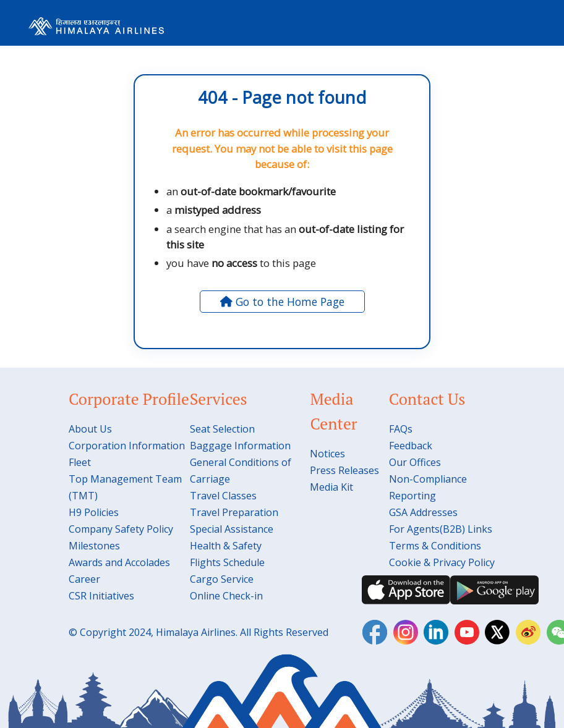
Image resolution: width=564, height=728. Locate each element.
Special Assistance (232, 529)
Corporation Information (127, 446)
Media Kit (331, 487)
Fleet (80, 462)
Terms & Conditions (435, 546)
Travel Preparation (234, 512)
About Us (90, 429)
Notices (327, 454)
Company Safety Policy (121, 529)
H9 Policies (94, 512)
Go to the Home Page (282, 302)
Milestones (94, 546)
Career (84, 579)
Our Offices (415, 462)
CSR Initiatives (101, 596)
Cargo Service (222, 579)
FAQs (401, 429)
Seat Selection (222, 429)
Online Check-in (226, 596)
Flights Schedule (227, 562)
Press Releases (344, 470)
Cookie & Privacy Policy (442, 562)
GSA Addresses (423, 512)
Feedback (411, 446)
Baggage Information (240, 446)
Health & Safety (226, 546)
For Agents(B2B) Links (441, 529)
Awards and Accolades (119, 562)
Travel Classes (223, 496)
